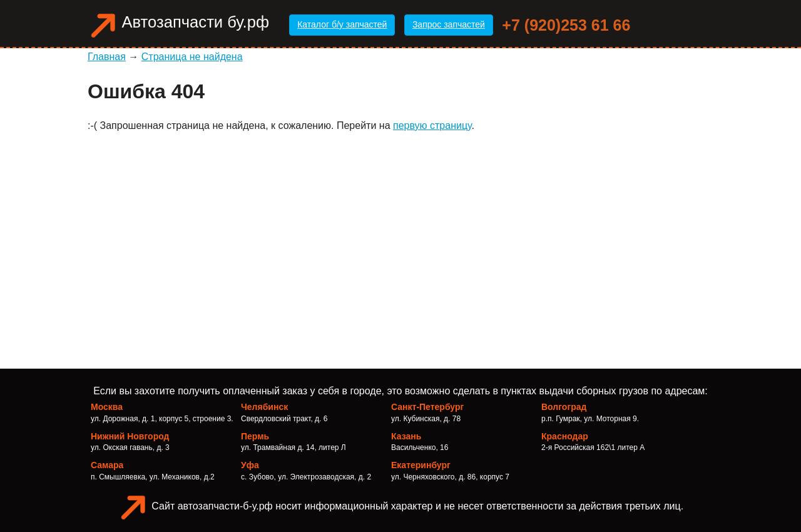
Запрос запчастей (449, 24)
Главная (107, 57)
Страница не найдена (192, 57)
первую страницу (432, 125)
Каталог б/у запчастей (342, 24)
